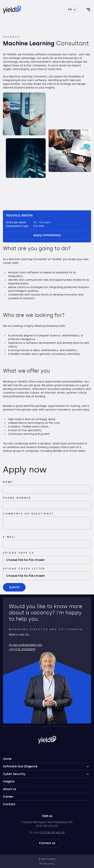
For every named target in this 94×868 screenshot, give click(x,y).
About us (9, 789)
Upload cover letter (24, 569)
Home (7, 759)
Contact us (47, 843)
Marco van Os (19, 635)
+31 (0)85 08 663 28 (52, 833)
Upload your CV (19, 553)
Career (8, 797)
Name (8, 482)
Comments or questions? (28, 514)
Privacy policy (47, 864)
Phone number (17, 498)
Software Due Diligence (20, 766)
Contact (9, 804)
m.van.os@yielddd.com (26, 645)
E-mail (9, 537)
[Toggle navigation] (88, 10)
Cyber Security (14, 774)
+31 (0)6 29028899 (22, 649)
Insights (9, 781)
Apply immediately (47, 235)
